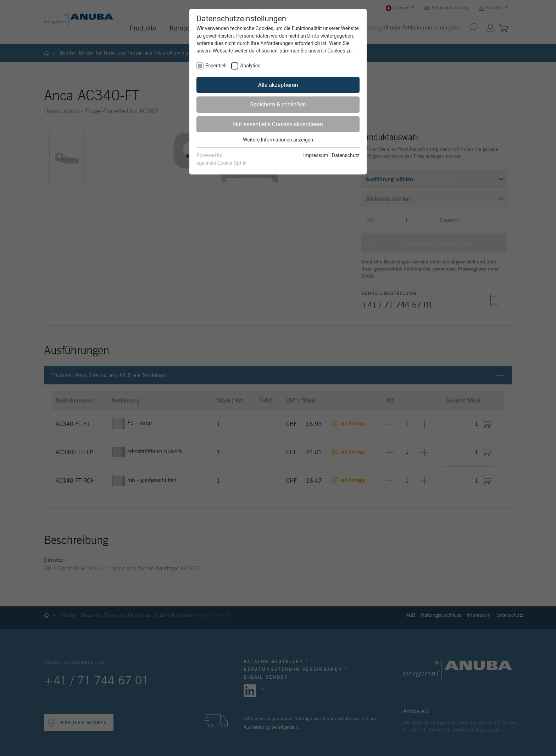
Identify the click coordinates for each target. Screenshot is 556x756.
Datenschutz (346, 155)
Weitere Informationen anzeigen (278, 140)
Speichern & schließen (278, 104)
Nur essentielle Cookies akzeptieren (278, 124)
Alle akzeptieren (278, 85)
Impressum (316, 155)
